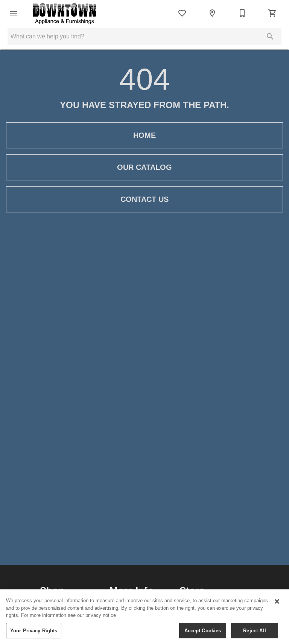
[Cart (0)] (272, 13)
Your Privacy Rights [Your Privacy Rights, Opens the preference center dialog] (34, 634)
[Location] (212, 13)
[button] (14, 13)
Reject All (254, 634)
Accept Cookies (203, 634)
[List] (182, 13)
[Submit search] (270, 37)
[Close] (277, 605)
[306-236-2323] (242, 13)
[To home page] (65, 13)
